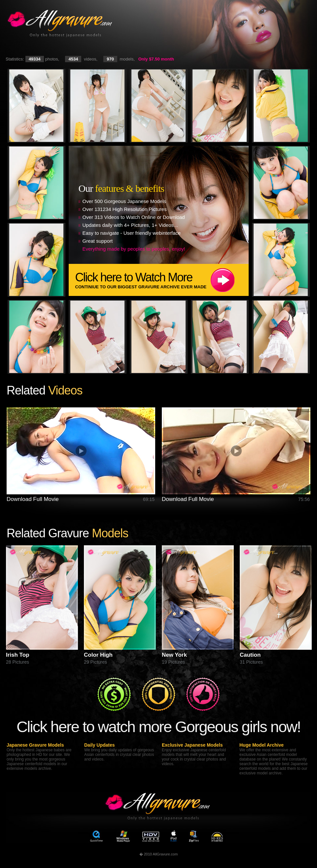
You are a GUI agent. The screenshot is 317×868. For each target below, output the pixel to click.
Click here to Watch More (162, 280)
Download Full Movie (33, 499)
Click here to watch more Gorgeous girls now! (158, 727)
